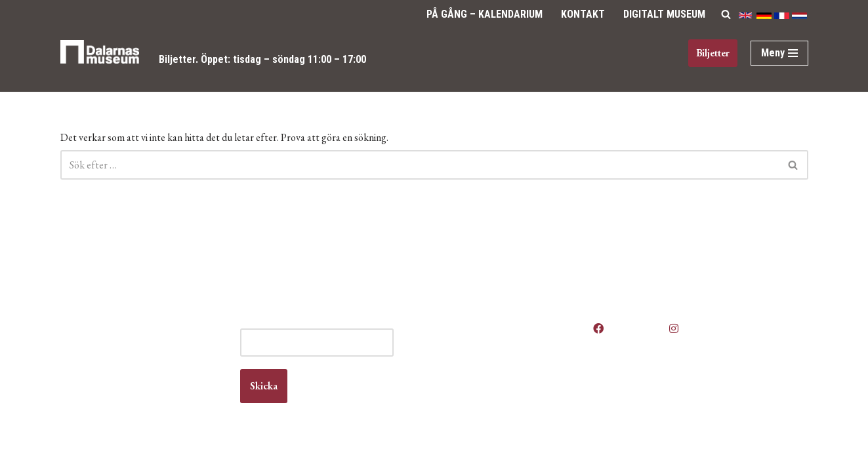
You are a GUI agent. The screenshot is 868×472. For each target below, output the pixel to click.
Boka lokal (477, 347)
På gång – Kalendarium (485, 14)
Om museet (480, 385)
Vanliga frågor (485, 398)
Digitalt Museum (664, 14)
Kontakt (583, 14)
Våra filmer (479, 410)
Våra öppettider (489, 322)
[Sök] (726, 14)
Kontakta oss (483, 372)
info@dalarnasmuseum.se (134, 384)
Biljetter (177, 59)
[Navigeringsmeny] (779, 53)
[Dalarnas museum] (100, 60)
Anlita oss (476, 335)
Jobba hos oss (486, 360)
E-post (317, 322)
